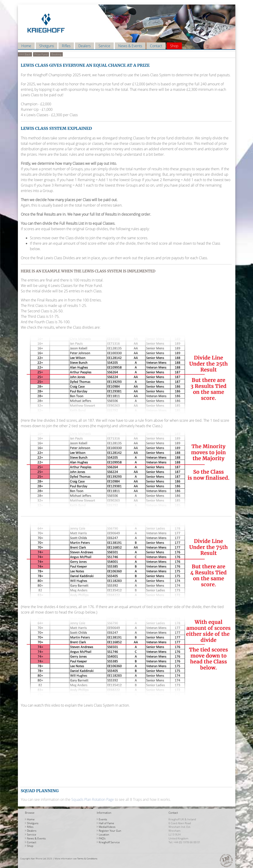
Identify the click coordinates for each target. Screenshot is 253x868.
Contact (156, 46)
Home (26, 46)
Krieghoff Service (109, 842)
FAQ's (102, 838)
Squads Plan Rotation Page (93, 799)
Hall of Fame (106, 823)
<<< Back (25, 54)
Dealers (84, 46)
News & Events (130, 46)
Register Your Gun (110, 831)
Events (103, 819)
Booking (56, 54)
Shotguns (47, 46)
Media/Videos (107, 827)
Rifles (66, 46)
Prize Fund (41, 54)
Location (104, 835)
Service (104, 46)
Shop (174, 46)
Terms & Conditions (87, 858)
